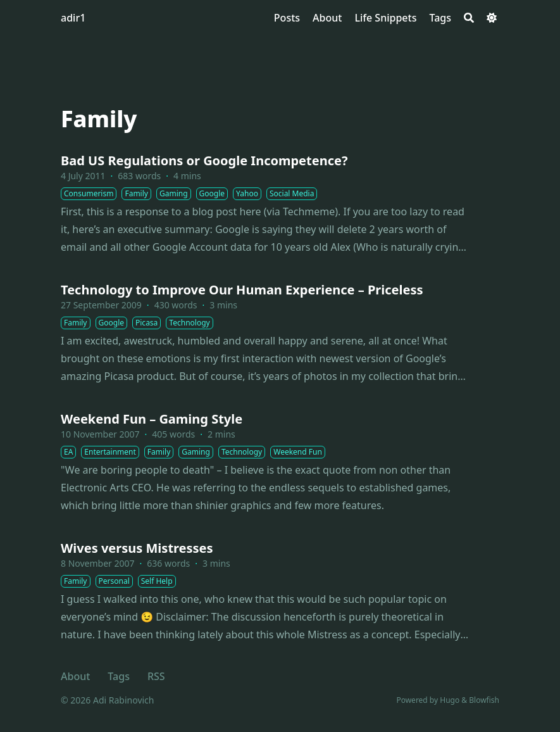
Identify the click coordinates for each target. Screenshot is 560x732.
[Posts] (287, 18)
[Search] (469, 18)
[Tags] (440, 18)
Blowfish (484, 700)
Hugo (450, 700)
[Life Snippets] (385, 18)
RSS (156, 676)
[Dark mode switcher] (492, 18)
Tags (119, 676)
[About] (327, 18)
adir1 (73, 18)
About (75, 676)
